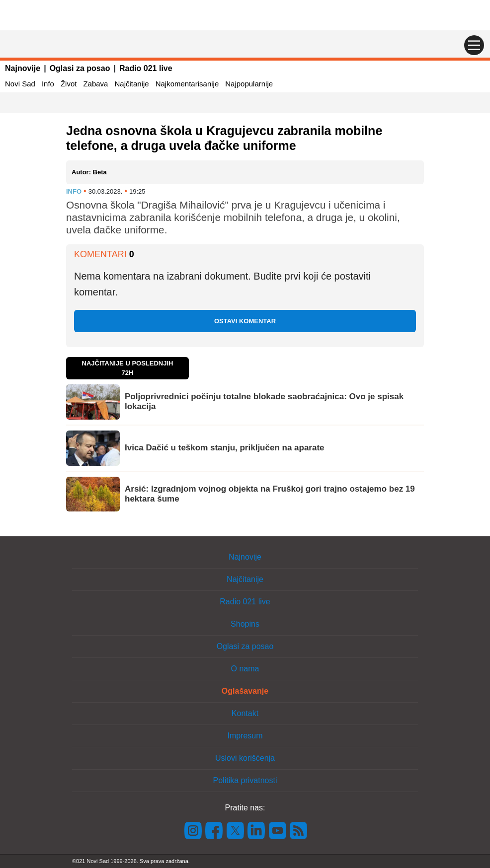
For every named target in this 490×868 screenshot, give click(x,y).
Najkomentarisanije (187, 84)
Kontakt (245, 713)
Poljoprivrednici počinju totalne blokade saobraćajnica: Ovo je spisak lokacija (264, 401)
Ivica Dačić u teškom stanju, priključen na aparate (225, 448)
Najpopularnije (249, 84)
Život (69, 84)
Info (48, 84)
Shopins (245, 624)
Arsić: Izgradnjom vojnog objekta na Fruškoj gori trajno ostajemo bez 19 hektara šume (270, 494)
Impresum (245, 736)
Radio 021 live (146, 68)
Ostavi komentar (245, 321)
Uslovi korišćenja (245, 758)
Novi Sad (20, 84)
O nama (245, 669)
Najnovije (23, 68)
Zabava (95, 84)
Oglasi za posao (80, 68)
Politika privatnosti (245, 780)
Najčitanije (131, 84)
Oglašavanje (245, 691)
